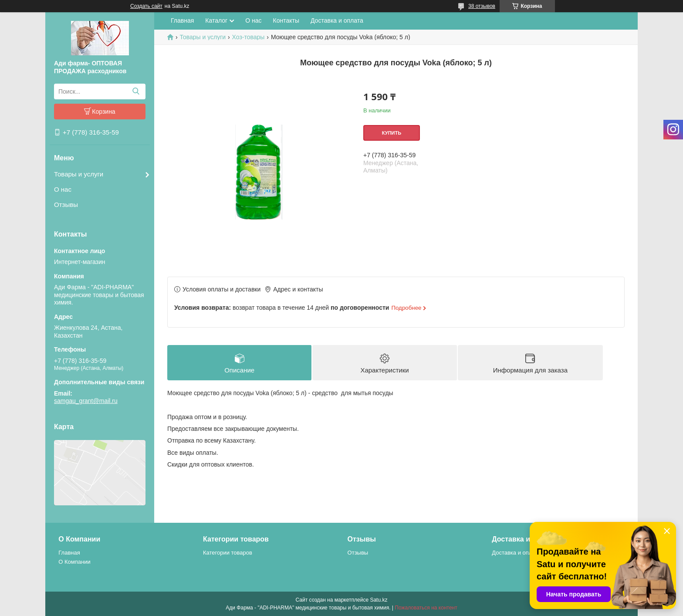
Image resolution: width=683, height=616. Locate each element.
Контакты (286, 20)
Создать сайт (146, 6)
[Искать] (136, 91)
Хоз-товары (249, 37)
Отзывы (66, 205)
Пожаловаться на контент (426, 608)
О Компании (74, 562)
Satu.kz (379, 600)
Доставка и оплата (337, 20)
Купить (392, 133)
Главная (182, 20)
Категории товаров (228, 553)
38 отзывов (482, 6)
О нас (63, 189)
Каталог (216, 20)
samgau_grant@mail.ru (86, 401)
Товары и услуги (79, 174)
